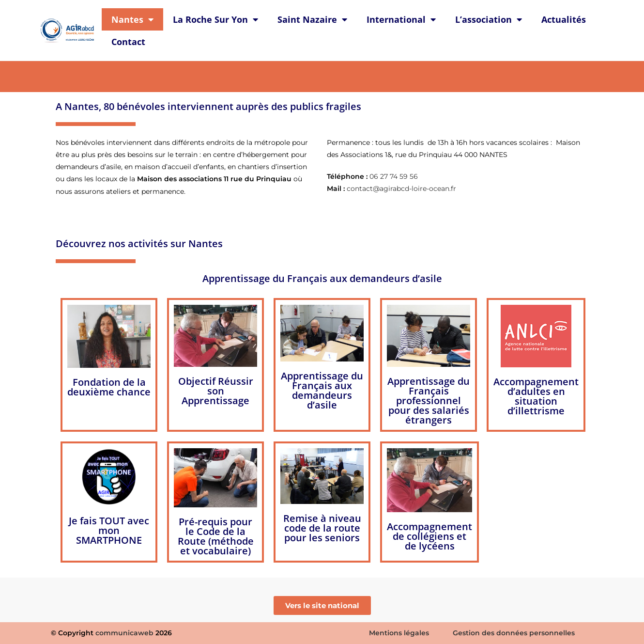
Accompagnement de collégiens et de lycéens (429, 536)
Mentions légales (399, 633)
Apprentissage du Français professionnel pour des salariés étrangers (429, 401)
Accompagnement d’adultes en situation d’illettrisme (536, 396)
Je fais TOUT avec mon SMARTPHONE (109, 530)
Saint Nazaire (312, 19)
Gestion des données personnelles (514, 633)
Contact (128, 42)
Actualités (564, 19)
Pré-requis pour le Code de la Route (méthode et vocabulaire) (216, 536)
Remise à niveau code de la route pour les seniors (322, 528)
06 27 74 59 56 (394, 176)
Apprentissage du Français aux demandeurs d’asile (322, 278)
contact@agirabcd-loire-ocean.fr (401, 188)
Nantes (132, 19)
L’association (489, 19)
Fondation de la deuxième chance (109, 387)
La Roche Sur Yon (215, 19)
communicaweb (124, 633)
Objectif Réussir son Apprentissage (216, 391)
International (401, 19)
